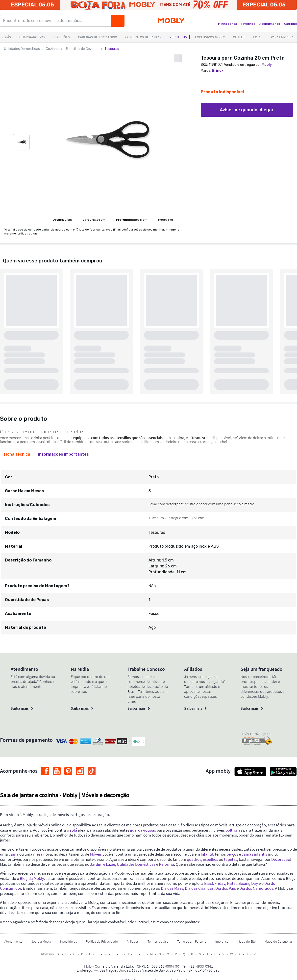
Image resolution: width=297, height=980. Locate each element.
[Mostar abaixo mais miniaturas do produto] (21, 157)
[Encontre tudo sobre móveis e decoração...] (57, 21)
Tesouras (112, 49)
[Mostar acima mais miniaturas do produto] (21, 129)
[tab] (17, 454)
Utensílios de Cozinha (82, 49)
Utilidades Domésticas (22, 49)
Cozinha (52, 49)
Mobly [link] (267, 65)
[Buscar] (118, 21)
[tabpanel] (148, 548)
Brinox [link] (218, 71)
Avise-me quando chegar (247, 110)
